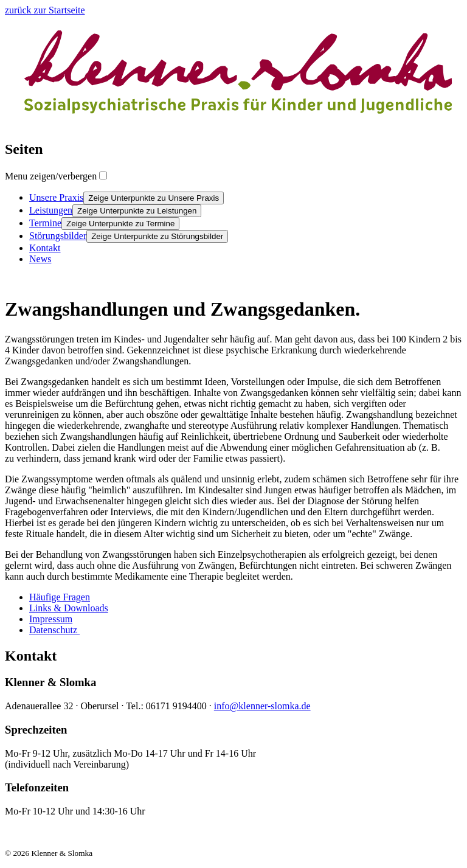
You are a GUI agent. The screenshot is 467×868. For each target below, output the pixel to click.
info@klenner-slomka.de (262, 706)
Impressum (51, 619)
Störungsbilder (58, 236)
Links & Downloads (69, 608)
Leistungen (51, 210)
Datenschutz (54, 630)
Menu (51, 176)
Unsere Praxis (56, 197)
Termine (45, 223)
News (40, 259)
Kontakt (45, 248)
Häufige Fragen (60, 597)
